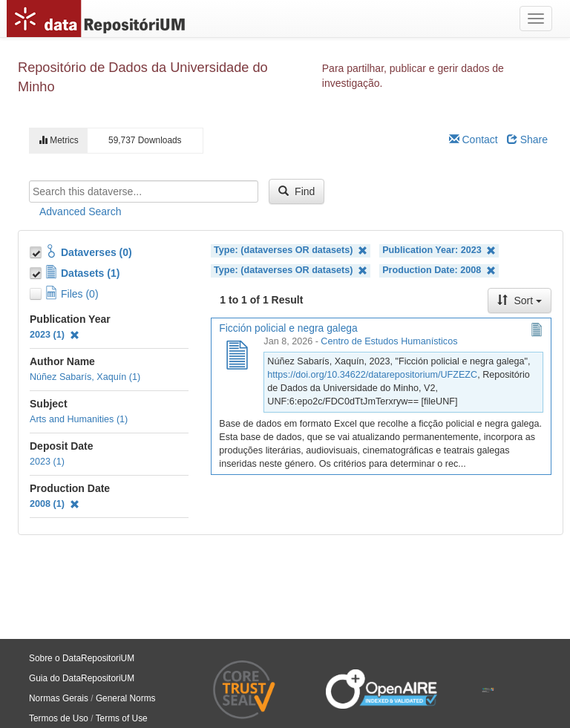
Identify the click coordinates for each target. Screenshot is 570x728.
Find (297, 191)
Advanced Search (81, 211)
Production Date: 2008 (439, 270)
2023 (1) (55, 335)
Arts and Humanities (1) (79, 419)
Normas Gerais (59, 698)
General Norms (126, 698)
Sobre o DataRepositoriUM (82, 658)
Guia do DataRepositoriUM (82, 678)
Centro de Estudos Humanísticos (389, 341)
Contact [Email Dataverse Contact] (474, 140)
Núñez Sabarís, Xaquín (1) (85, 377)
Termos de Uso (59, 718)
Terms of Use (122, 718)
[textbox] (144, 191)
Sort (520, 301)
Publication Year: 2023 (439, 250)
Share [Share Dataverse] (527, 140)
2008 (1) (55, 504)
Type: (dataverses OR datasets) (291, 250)
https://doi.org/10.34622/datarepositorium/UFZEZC (372, 375)
